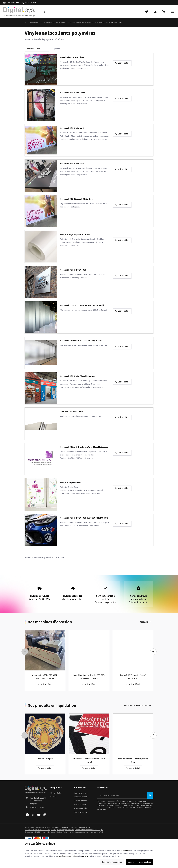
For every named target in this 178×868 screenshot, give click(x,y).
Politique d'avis (80, 805)
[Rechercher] (44, 12)
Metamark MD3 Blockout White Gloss (77, 199)
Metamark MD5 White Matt (72, 164)
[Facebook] (27, 815)
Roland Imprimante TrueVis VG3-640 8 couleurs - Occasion (89, 677)
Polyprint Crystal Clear (70, 483)
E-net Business (47, 832)
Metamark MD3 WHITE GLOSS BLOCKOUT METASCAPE (84, 518)
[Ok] (150, 795)
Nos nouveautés (80, 808)
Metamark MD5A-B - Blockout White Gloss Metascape (84, 447)
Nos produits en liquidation (52, 706)
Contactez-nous (80, 812)
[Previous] (25, 652)
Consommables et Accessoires (54, 23)
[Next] (153, 652)
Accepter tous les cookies (140, 862)
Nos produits (35, 23)
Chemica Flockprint (45, 759)
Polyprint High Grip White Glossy (75, 235)
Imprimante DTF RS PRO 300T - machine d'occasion (45, 677)
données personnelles (67, 856)
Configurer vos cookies (112, 862)
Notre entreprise (81, 793)
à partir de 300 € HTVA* (40, 592)
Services (54, 797)
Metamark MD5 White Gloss (72, 93)
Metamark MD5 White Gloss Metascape (78, 376)
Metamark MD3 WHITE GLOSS (73, 270)
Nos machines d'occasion (50, 622)
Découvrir (144, 622)
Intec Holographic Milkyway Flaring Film (133, 760)
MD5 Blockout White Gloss (72, 58)
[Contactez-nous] (11, 3)
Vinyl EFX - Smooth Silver (71, 412)
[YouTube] (39, 815)
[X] (33, 815)
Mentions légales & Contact (64, 828)
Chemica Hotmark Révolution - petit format (89, 760)
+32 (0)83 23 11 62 (37, 807)
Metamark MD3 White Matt (72, 128)
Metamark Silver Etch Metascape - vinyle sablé (81, 341)
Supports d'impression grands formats (82, 23)
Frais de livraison (80, 801)
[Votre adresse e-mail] (125, 795)
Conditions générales (83, 828)
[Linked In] (45, 815)
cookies (126, 851)
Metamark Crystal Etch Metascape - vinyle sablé (82, 306)
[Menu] (173, 12)
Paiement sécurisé (81, 797)
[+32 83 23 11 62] (29, 3)
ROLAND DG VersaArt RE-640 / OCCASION (133, 677)
